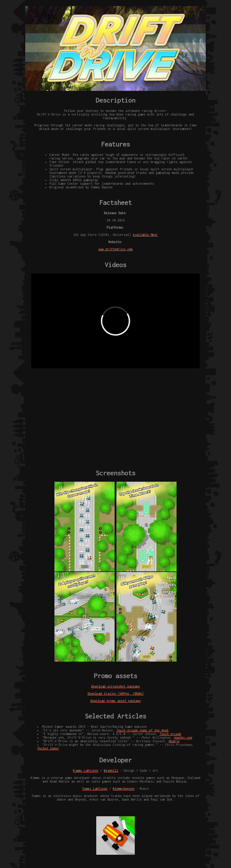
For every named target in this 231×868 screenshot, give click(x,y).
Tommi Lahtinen (95, 789)
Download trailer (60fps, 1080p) (115, 693)
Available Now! (145, 235)
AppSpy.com (183, 737)
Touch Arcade (170, 734)
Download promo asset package (115, 701)
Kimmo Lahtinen (86, 771)
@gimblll (111, 771)
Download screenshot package (115, 686)
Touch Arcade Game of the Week (142, 730)
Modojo (174, 741)
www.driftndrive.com (115, 249)
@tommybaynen (124, 789)
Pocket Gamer (48, 748)
